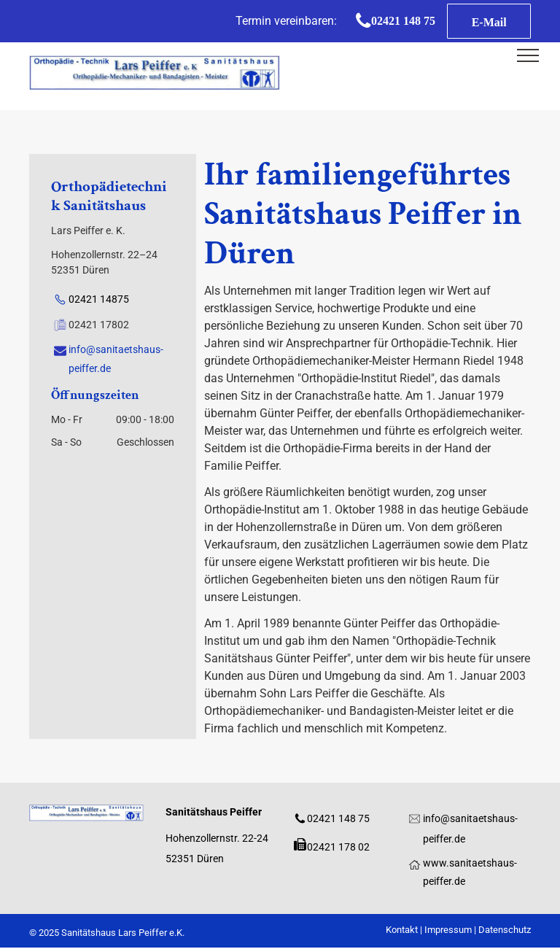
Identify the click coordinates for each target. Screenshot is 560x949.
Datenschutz (505, 930)
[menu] (528, 55)
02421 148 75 (338, 818)
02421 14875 (99, 299)
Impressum (448, 930)
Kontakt (402, 930)
